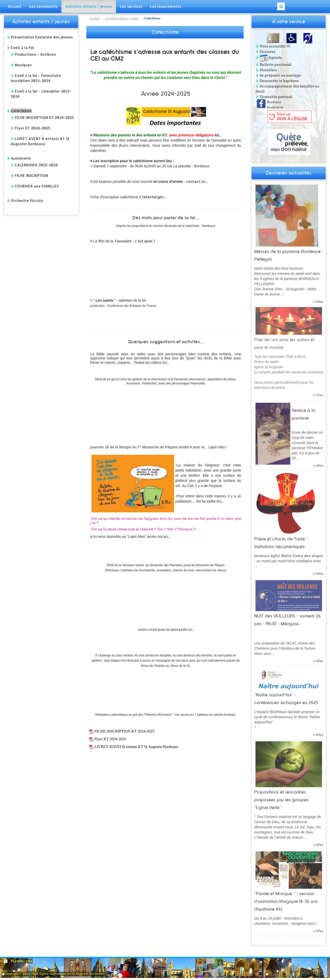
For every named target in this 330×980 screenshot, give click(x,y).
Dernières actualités (289, 173)
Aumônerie (21, 158)
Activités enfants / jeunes (41, 22)
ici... (218, 135)
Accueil (94, 18)
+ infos (318, 299)
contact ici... (197, 181)
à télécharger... (153, 197)
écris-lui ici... (159, 536)
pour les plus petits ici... (176, 629)
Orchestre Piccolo (27, 200)
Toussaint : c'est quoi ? (135, 241)
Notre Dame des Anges (302, 553)
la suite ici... (213, 501)
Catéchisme (21, 111)
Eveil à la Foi (22, 48)
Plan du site (22, 961)
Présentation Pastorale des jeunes (42, 37)
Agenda (271, 57)
